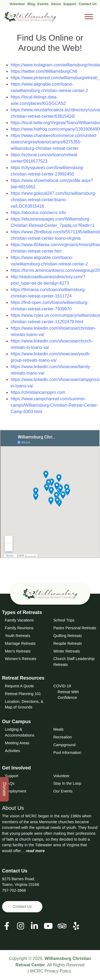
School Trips (64, 620)
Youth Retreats (17, 636)
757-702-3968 (14, 890)
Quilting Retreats (68, 636)
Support (70, 4)
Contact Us (88, 4)
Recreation (63, 737)
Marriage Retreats (20, 643)
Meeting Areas (17, 743)
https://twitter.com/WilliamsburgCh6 (44, 71)
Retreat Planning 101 (23, 694)
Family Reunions (19, 628)
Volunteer (17, 4)
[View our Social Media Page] (21, 926)
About (56, 4)
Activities (12, 751)
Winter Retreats (67, 651)
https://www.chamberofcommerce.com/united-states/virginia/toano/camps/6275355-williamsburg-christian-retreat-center (54, 142)
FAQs (10, 783)
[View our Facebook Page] (7, 926)
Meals (58, 729)
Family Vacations (19, 620)
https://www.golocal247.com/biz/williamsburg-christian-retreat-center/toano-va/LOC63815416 (53, 200)
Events (43, 4)
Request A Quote (19, 686)
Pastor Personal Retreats (75, 628)
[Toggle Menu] (89, 17)
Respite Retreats (68, 643)
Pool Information (67, 753)
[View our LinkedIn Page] (34, 926)
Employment (15, 791)
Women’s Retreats (21, 659)
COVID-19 (62, 686)
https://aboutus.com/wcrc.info (38, 213)
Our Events (63, 791)
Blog (31, 4)
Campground (64, 745)
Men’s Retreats (18, 651)
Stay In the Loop (67, 783)
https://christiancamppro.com (38, 392)
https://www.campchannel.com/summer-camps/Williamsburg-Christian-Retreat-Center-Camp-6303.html (54, 405)
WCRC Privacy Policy (51, 971)
